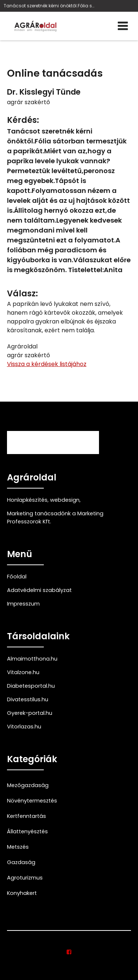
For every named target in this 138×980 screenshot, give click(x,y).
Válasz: (22, 294)
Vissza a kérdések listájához (47, 364)
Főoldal (17, 577)
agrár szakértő (29, 102)
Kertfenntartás (26, 816)
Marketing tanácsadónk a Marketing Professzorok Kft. (55, 518)
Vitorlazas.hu (24, 727)
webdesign (65, 500)
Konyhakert (22, 893)
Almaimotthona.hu (32, 659)
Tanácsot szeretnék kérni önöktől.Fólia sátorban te (49, 6)
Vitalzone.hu (23, 672)
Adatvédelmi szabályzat (39, 590)
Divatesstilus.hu (28, 699)
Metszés (18, 847)
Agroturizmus (25, 878)
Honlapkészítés (27, 500)
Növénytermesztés (32, 801)
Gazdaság (21, 862)
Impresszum (23, 604)
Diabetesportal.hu (31, 686)
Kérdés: (23, 120)
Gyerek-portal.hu (30, 713)
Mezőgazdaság (28, 785)
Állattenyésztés (27, 831)
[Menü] (123, 26)
